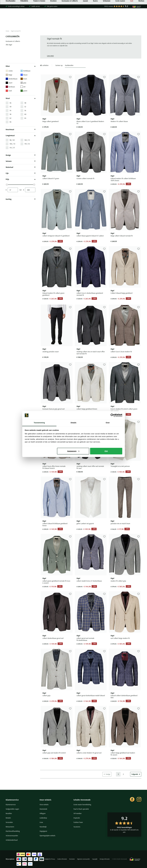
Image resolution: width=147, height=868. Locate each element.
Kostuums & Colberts (70, 23)
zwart (9, 83)
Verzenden (9, 822)
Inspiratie (77, 818)
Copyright (95, 859)
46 (10, 103)
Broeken (53, 23)
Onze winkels (45, 800)
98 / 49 (12, 140)
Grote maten (120, 23)
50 (10, 107)
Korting (21, 199)
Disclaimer (72, 859)
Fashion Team (78, 822)
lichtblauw (25, 71)
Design (21, 155)
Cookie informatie (62, 859)
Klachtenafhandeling (13, 831)
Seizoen (21, 161)
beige (9, 75)
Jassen (85, 23)
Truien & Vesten (39, 23)
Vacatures (77, 827)
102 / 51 (27, 140)
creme (9, 71)
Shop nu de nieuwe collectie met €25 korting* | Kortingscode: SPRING (73, 2)
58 (10, 114)
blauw (24, 75)
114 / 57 (12, 148)
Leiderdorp (43, 818)
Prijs (21, 179)
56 (25, 110)
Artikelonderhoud (12, 840)
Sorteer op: (59, 65)
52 (25, 107)
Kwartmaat (21, 129)
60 (25, 114)
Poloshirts (24, 23)
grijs (23, 83)
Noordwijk (43, 827)
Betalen (8, 818)
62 (10, 118)
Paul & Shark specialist (81, 809)
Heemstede (43, 809)
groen (24, 91)
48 (25, 103)
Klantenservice (12, 800)
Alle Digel (9, 45)
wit (23, 87)
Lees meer (50, 56)
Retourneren (10, 827)
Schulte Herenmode (82, 800)
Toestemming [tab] (39, 423)
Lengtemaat (21, 136)
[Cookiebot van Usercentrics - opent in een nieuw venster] (112, 415)
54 (10, 110)
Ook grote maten (52, 6)
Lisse (41, 822)
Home (7, 31)
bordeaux (10, 87)
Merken (141, 23)
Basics (95, 23)
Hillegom (43, 813)
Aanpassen (73, 451)
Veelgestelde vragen (12, 809)
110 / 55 (27, 144)
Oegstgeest (43, 831)
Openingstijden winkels (47, 836)
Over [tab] (108, 423)
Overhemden (11, 23)
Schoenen (107, 23)
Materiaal (21, 167)
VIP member (77, 813)
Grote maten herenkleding (82, 805)
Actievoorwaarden (12, 836)
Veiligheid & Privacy (50, 859)
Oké (106, 451)
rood (9, 91)
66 (10, 122)
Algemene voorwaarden (83, 859)
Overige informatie (105, 859)
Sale (132, 23)
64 (25, 118)
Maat (21, 98)
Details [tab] (74, 423)
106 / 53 (12, 144)
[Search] (112, 14)
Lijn (21, 173)
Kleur (21, 66)
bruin (24, 79)
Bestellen (9, 813)
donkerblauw (12, 79)
